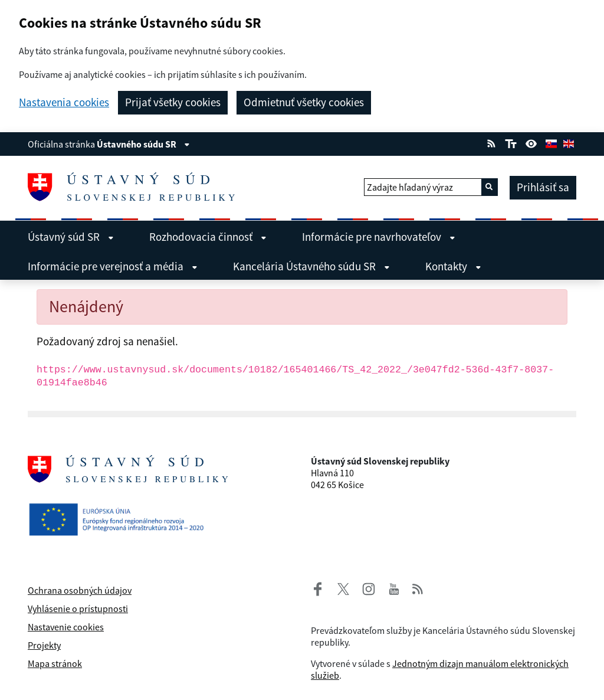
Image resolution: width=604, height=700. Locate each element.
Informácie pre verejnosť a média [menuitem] (113, 266)
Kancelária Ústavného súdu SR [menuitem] (311, 266)
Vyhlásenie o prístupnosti (78, 609)
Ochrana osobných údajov (80, 590)
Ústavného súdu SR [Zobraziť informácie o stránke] (143, 144)
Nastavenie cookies (66, 627)
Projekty (44, 645)
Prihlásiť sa (543, 187)
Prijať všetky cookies (173, 102)
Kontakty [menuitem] (453, 266)
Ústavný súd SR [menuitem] (71, 237)
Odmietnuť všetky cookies (304, 102)
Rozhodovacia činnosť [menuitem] (208, 237)
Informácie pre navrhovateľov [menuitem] (379, 237)
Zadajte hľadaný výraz (410, 187)
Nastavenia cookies (64, 102)
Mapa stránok (55, 663)
